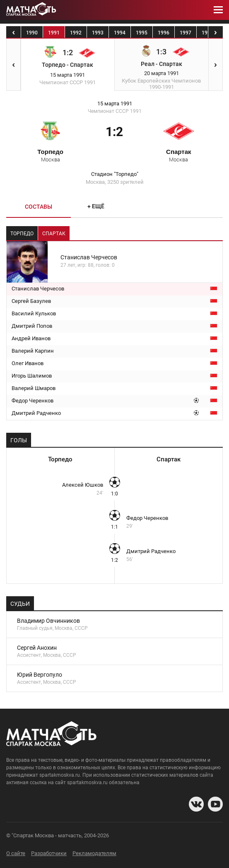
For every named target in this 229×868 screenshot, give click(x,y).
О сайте (16, 853)
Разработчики (49, 853)
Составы (39, 207)
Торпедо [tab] (22, 234)
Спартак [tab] (54, 234)
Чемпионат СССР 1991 (115, 111)
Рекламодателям (94, 853)
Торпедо (50, 155)
